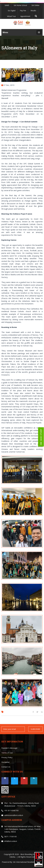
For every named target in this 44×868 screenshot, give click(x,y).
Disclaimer (6, 762)
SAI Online (35, 5)
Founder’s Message (9, 748)
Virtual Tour (11, 16)
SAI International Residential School (28, 862)
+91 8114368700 (11, 810)
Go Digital (12, 11)
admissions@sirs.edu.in (14, 815)
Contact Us (6, 767)
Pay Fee (23, 11)
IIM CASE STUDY (41, 437)
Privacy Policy (7, 757)
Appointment (25, 16)
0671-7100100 (11, 836)
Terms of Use (7, 753)
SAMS (7, 5)
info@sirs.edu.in (11, 841)
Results (33, 11)
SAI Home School (20, 5)
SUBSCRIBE (35, 729)
